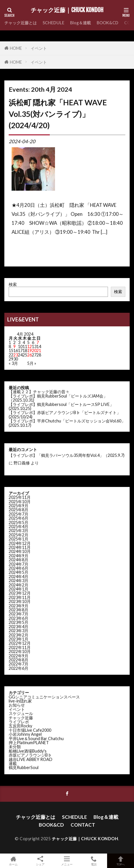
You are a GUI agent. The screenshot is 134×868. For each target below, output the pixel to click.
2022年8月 (19, 660)
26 (30, 355)
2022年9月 (19, 656)
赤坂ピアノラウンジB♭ (30, 755)
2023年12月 (20, 593)
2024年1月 (19, 589)
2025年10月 (20, 502)
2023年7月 (19, 614)
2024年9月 (19, 556)
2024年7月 (19, 564)
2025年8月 (19, 510)
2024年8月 (19, 560)
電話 (94, 861)
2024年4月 (19, 576)
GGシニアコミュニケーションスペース (44, 697)
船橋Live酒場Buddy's (28, 751)
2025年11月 (20, 497)
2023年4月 (19, 627)
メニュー (67, 861)
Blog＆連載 (80, 23)
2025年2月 (19, 535)
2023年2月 (19, 635)
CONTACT (83, 825)
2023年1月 (19, 639)
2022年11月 (20, 647)
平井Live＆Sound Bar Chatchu (36, 739)
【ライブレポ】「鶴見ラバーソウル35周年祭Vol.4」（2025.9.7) (67, 455)
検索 (13, 284)
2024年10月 (20, 551)
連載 (13, 763)
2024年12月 (20, 543)
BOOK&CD (108, 23)
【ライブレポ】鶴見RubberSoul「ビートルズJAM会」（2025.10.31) (58, 398)
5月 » (32, 363)
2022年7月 (19, 664)
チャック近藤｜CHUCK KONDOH (67, 10)
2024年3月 (19, 581)
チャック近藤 (21, 718)
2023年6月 (19, 618)
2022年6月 (19, 668)
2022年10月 (20, 651)
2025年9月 (19, 506)
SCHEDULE (53, 23)
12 (30, 346)
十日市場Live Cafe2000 (30, 730)
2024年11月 (20, 547)
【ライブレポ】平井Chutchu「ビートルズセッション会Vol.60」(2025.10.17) (67, 423)
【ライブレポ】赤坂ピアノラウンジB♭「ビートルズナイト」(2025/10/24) (65, 414)
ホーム (13, 861)
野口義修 (22, 463)
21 (39, 351)
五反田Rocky (20, 726)
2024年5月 (19, 572)
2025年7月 (19, 514)
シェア (40, 861)
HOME (16, 48)
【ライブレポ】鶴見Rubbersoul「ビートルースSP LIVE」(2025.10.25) (61, 406)
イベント (39, 48)
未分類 (15, 747)
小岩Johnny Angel (25, 734)
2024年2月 (19, 585)
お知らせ (17, 705)
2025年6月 (19, 518)
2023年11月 (20, 597)
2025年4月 (19, 526)
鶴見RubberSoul (24, 767)
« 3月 (13, 363)
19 (30, 351)
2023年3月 (19, 631)
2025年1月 (19, 539)
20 (34, 351)
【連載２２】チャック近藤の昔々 (39, 392)
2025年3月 (19, 530)
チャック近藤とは (21, 23)
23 (16, 355)
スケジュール (21, 713)
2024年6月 (19, 568)
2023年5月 (19, 622)
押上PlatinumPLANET (29, 743)
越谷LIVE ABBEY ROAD (31, 759)
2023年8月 (19, 610)
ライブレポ (19, 722)
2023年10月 (20, 601)
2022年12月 (20, 643)
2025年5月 (19, 522)
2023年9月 (19, 606)
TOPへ (121, 861)
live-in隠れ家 (20, 701)
